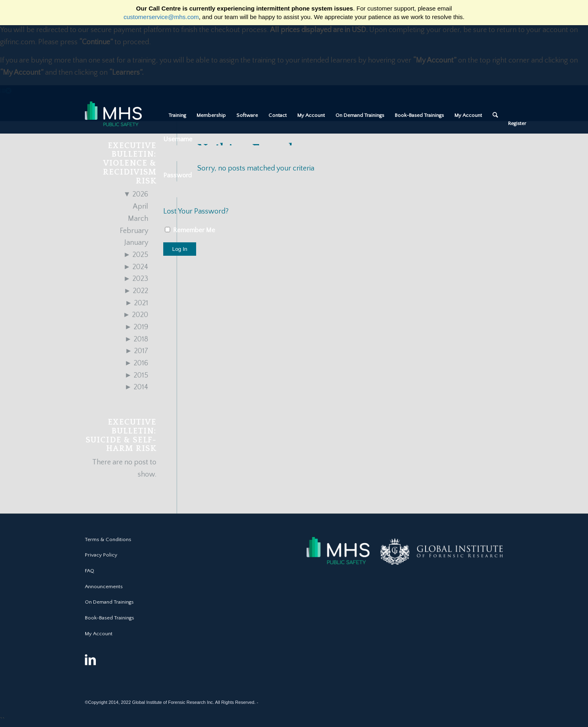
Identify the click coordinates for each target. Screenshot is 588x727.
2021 (137, 303)
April (141, 207)
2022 (136, 291)
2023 (136, 279)
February (134, 231)
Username (178, 139)
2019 (136, 327)
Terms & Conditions (108, 539)
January (136, 243)
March (138, 219)
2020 (136, 315)
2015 (136, 375)
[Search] (495, 115)
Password (177, 175)
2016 (136, 363)
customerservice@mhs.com (161, 17)
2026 (136, 194)
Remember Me (190, 230)
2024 (136, 267)
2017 (137, 351)
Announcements (104, 587)
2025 (136, 255)
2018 (136, 339)
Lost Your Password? (196, 211)
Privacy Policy (101, 555)
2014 (136, 387)
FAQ (90, 571)
